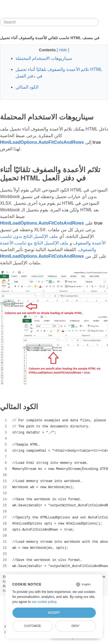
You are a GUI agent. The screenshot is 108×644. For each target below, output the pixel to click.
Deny (75, 626)
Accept (54, 613)
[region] (54, 493)
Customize (32, 626)
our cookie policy (44, 602)
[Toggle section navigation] (103, 22)
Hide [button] (64, 50)
